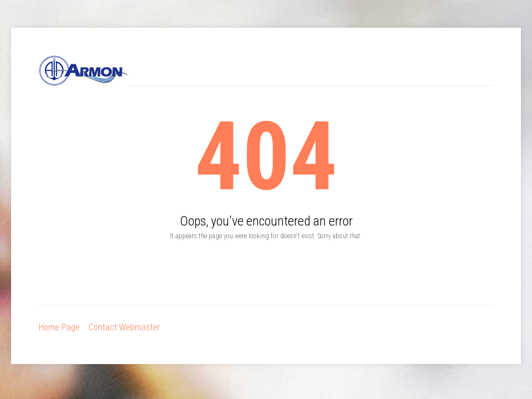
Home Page (59, 327)
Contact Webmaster (124, 327)
